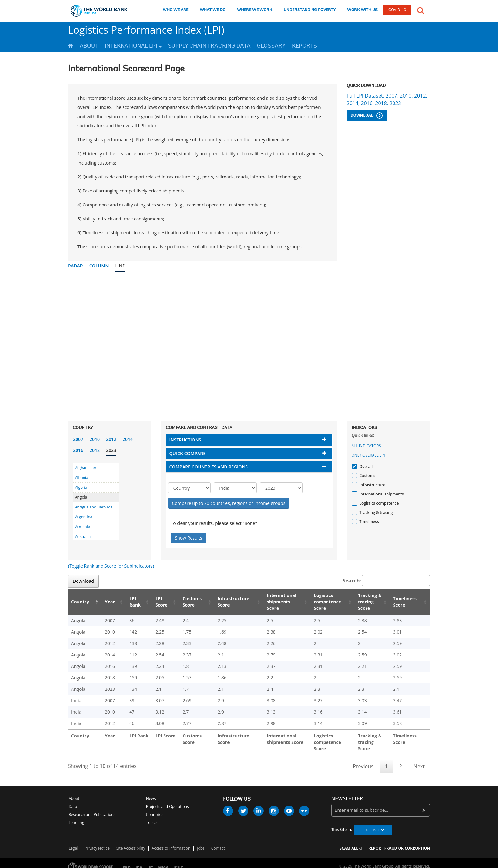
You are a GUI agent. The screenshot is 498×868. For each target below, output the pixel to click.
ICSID (178, 861)
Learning (76, 816)
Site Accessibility (131, 842)
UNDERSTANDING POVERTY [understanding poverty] (310, 10)
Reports (304, 46)
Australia (83, 537)
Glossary (271, 46)
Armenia (82, 527)
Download (367, 116)
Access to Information (171, 842)
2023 (111, 450)
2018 (95, 450)
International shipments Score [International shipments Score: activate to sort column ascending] (273, 602)
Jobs (201, 842)
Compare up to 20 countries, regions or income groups (229, 503)
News (151, 792)
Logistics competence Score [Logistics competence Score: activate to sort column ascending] (320, 602)
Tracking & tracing (375, 512)
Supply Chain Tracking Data (209, 46)
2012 (111, 439)
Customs (367, 476)
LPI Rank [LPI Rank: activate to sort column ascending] (128, 602)
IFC (150, 861)
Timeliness (368, 522)
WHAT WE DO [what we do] (213, 10)
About (89, 46)
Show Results (189, 538)
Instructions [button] (185, 440)
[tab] (249, 440)
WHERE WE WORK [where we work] (255, 10)
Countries (155, 808)
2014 (128, 439)
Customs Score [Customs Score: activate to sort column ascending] (183, 602)
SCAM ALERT (351, 842)
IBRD (126, 861)
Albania (82, 478)
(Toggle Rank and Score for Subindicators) (111, 566)
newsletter (347, 792)
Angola (81, 497)
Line (120, 266)
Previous (363, 760)
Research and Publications (92, 808)
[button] (421, 10)
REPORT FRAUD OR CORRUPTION (399, 842)
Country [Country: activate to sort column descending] (80, 602)
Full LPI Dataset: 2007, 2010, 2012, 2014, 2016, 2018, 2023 (387, 99)
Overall (365, 466)
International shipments (381, 494)
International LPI (133, 46)
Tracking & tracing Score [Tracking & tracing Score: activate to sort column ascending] (366, 602)
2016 (78, 450)
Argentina (84, 517)
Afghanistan (86, 468)
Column (99, 266)
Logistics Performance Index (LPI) (146, 30)
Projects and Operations (168, 800)
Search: (387, 581)
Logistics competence (378, 503)
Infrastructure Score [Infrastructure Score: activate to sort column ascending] (224, 602)
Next (419, 760)
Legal (73, 842)
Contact (218, 842)
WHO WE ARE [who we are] (175, 10)
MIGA (163, 861)
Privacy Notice (97, 842)
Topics (152, 816)
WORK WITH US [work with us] (362, 10)
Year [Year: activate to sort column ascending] (106, 602)
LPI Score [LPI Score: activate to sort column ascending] (153, 602)
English (371, 824)
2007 (78, 439)
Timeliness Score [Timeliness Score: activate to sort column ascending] (406, 602)
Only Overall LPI (368, 455)
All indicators (366, 446)
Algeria (81, 487)
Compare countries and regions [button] (209, 467)
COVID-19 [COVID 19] (397, 10)
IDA (139, 861)
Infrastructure (372, 485)
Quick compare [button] (188, 453)
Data (73, 800)
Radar (75, 266)
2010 (95, 439)
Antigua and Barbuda (94, 507)
